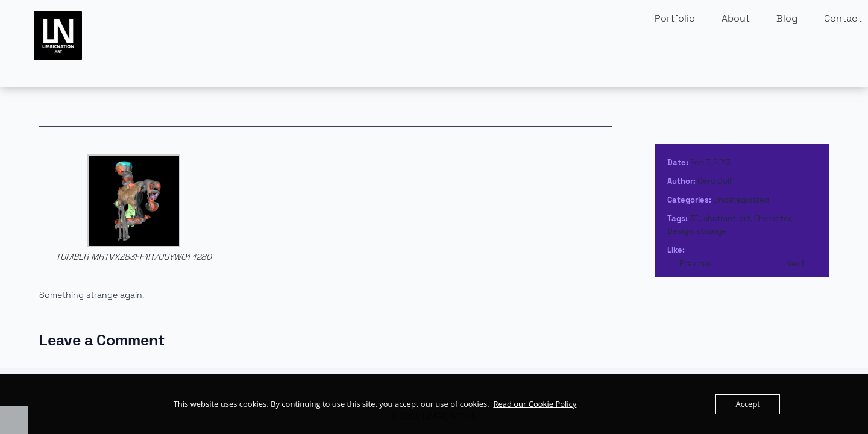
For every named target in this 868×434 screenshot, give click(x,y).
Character (772, 219)
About (736, 18)
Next (795, 264)
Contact (843, 18)
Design (680, 231)
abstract (720, 219)
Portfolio (675, 18)
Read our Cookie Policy (535, 404)
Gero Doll (714, 181)
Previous (696, 264)
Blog (787, 18)
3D (695, 219)
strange (712, 231)
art (745, 219)
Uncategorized (741, 200)
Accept (748, 404)
